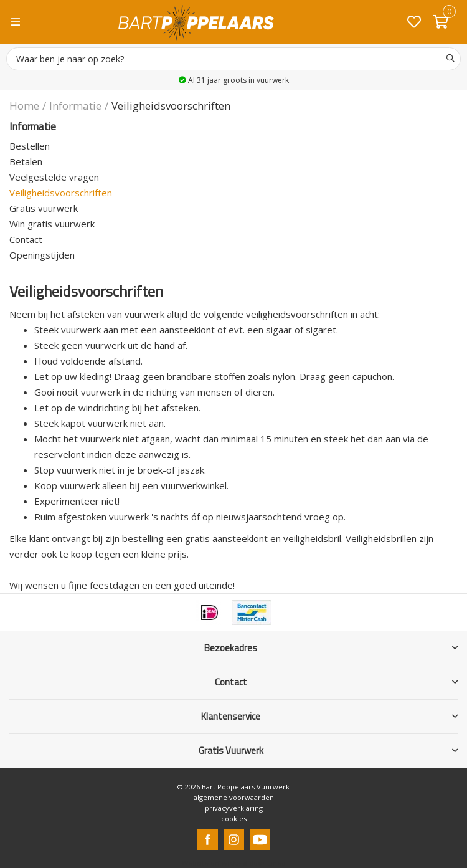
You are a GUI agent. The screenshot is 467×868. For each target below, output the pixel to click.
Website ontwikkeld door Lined (234, 863)
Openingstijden (42, 255)
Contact (26, 239)
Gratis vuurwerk (44, 208)
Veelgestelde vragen (54, 177)
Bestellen (30, 146)
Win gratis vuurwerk (52, 224)
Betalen (26, 161)
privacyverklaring (234, 808)
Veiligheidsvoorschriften (61, 193)
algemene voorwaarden (234, 797)
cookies (234, 818)
